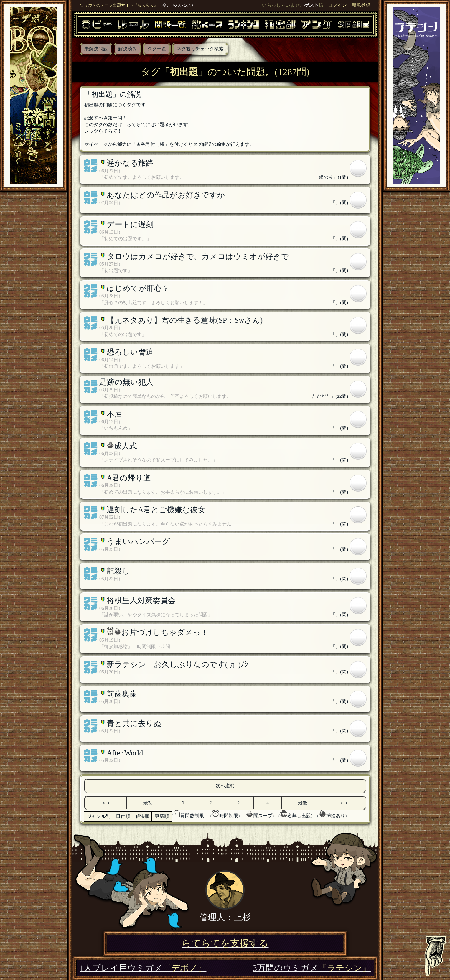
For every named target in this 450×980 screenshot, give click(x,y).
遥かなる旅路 (130, 163)
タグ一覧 (157, 49)
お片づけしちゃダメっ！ (165, 632)
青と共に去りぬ (134, 723)
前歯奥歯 (122, 694)
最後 (303, 803)
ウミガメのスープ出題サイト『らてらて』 (119, 5)
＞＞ (344, 803)
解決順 (142, 816)
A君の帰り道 (129, 478)
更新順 (162, 816)
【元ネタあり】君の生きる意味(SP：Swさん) (185, 320)
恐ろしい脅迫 (130, 352)
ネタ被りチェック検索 (200, 49)
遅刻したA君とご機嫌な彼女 (156, 510)
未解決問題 (96, 49)
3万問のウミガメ (312, 968)
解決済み (128, 49)
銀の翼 (326, 177)
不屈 (114, 414)
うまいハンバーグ (138, 542)
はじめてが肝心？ (138, 288)
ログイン (337, 5)
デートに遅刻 (130, 224)
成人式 (126, 446)
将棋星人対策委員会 (141, 601)
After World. (126, 753)
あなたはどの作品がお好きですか (166, 195)
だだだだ (321, 396)
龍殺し (118, 571)
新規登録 (361, 5)
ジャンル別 (99, 816)
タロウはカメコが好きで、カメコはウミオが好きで (198, 257)
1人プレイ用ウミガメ (143, 968)
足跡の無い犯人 (126, 382)
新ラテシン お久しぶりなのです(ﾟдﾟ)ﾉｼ (177, 664)
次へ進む (225, 786)
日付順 (123, 816)
